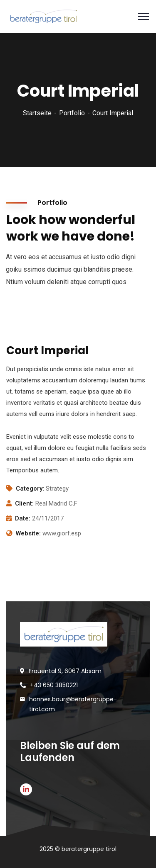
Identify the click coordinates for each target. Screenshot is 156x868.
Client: (24, 503)
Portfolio (72, 113)
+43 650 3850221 (54, 685)
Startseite (37, 113)
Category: (30, 489)
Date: (23, 518)
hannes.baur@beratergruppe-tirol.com (73, 704)
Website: (28, 533)
